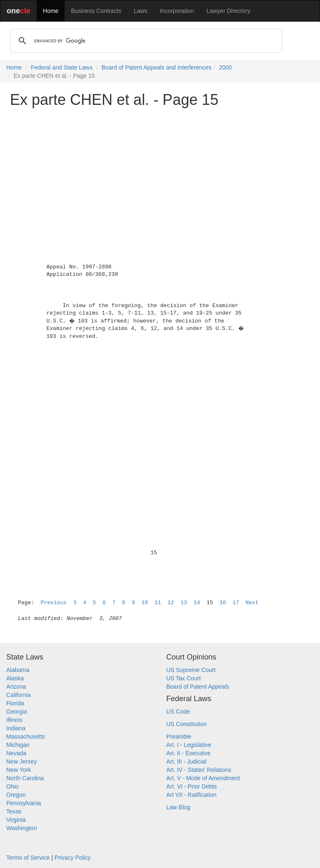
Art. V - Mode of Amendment (203, 778)
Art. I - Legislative (189, 745)
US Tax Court (184, 678)
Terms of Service (28, 858)
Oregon (16, 795)
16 (223, 603)
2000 (225, 67)
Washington (21, 828)
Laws (141, 11)
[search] (145, 41)
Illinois (14, 720)
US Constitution (186, 724)
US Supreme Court (191, 670)
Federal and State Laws (62, 67)
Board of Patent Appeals (198, 687)
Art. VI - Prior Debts (191, 786)
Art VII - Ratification (191, 795)
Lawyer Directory (228, 11)
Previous (54, 603)
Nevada (16, 753)
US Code (178, 712)
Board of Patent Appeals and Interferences (157, 67)
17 (236, 603)
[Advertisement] (160, 172)
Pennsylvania (24, 803)
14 (197, 603)
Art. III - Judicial (186, 761)
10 (145, 603)
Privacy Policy (73, 858)
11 (158, 603)
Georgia (17, 712)
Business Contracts (96, 11)
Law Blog (178, 807)
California (19, 695)
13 (184, 603)
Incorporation (177, 11)
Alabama (18, 670)
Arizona (16, 687)
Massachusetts (26, 737)
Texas (14, 811)
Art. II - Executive (189, 753)
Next (252, 603)
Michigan (18, 745)
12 (171, 603)
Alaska (15, 678)
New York (19, 770)
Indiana (16, 728)
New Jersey (21, 761)
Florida (15, 703)
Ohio (12, 786)
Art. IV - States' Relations (199, 770)
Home (51, 11)
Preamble (179, 737)
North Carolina (25, 778)
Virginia (16, 820)
